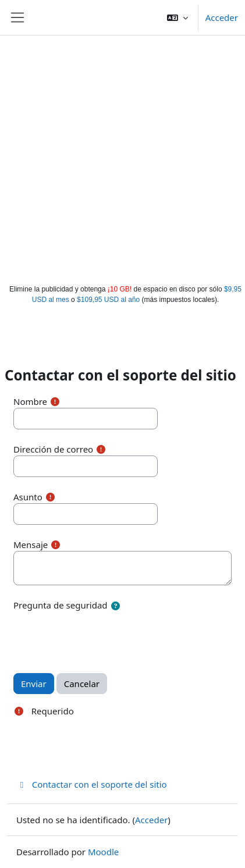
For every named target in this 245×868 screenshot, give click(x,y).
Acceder (222, 17)
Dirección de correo (53, 449)
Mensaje (31, 545)
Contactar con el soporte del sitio (92, 784)
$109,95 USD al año (108, 300)
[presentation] (102, 636)
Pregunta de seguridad (61, 605)
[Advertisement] (121, 157)
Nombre (30, 401)
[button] (177, 17)
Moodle (103, 852)
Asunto (28, 497)
